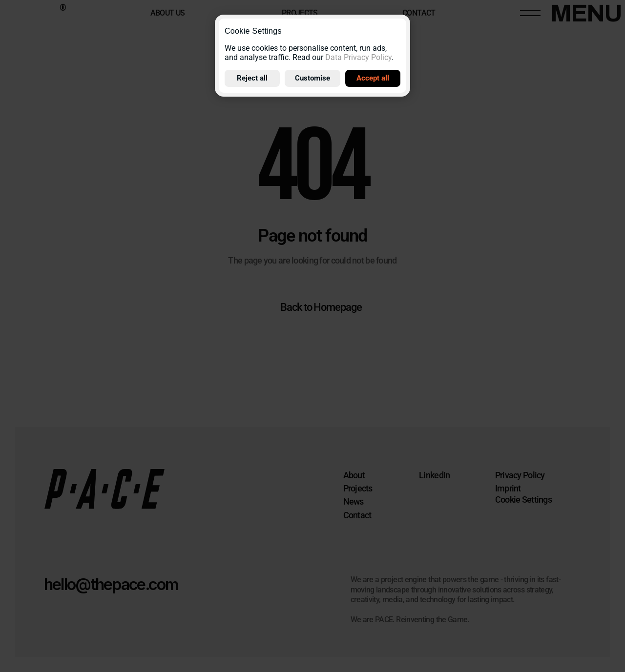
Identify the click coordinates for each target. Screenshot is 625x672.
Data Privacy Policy (358, 57)
